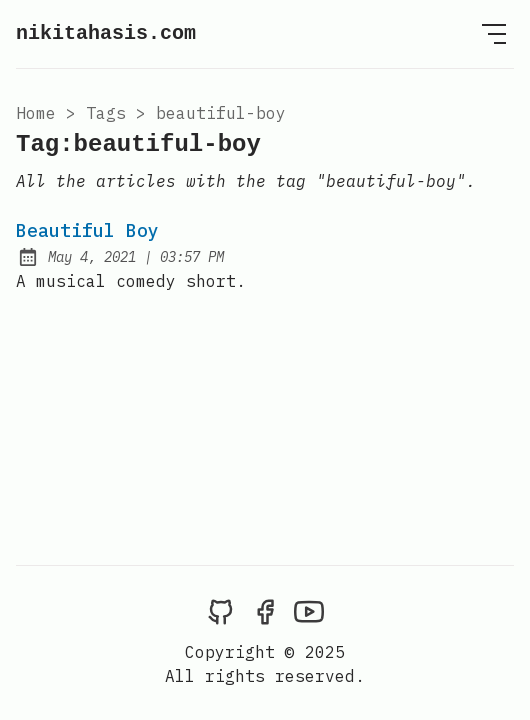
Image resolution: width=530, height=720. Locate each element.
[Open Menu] (494, 34)
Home (36, 113)
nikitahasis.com (106, 33)
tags (106, 113)
